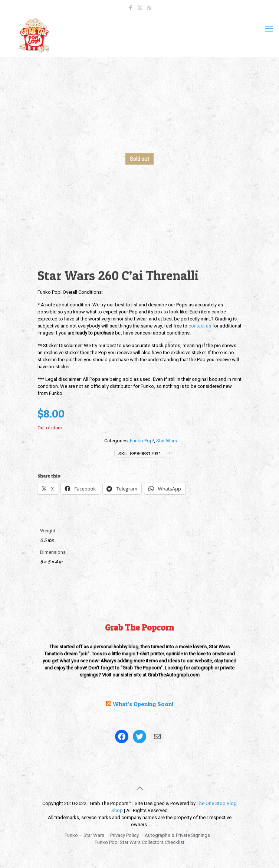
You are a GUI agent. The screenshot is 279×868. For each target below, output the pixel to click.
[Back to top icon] (139, 788)
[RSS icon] (149, 8)
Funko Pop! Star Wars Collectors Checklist (139, 842)
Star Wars (167, 441)
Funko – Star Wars (84, 835)
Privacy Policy (124, 835)
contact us (200, 326)
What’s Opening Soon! (143, 704)
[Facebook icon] (130, 8)
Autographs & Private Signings (177, 835)
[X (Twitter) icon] (140, 8)
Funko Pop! (142, 441)
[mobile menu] (269, 29)
